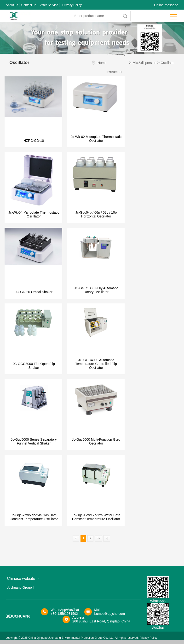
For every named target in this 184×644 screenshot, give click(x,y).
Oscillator (167, 63)
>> (98, 538)
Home (102, 63)
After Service (49, 5)
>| (107, 538)
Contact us (29, 5)
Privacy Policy (72, 5)
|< (76, 538)
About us (12, 5)
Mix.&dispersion (144, 63)
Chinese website (23, 579)
